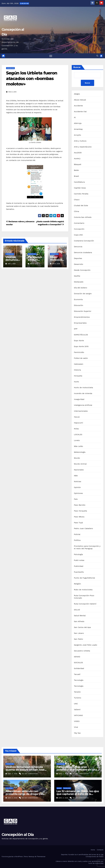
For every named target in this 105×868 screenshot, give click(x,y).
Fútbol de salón (81, 358)
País (76, 499)
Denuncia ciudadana (83, 252)
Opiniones (78, 493)
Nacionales (79, 470)
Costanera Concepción (84, 241)
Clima (76, 211)
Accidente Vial (80, 112)
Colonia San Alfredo (83, 217)
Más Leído (78, 446)
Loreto (77, 440)
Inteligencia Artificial (83, 405)
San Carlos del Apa (82, 627)
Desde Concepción (82, 270)
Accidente (78, 106)
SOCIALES (78, 663)
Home (93, 850)
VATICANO (78, 715)
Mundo (77, 458)
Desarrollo (79, 264)
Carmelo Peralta (81, 194)
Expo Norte (79, 341)
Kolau (76, 429)
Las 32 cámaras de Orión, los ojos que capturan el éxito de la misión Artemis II (78, 794)
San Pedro (78, 639)
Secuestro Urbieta (82, 651)
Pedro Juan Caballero (83, 528)
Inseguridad (79, 399)
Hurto (76, 382)
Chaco (77, 200)
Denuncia (78, 247)
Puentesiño (79, 572)
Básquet (78, 164)
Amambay (78, 129)
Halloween (79, 364)
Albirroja (78, 123)
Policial (77, 534)
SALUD (77, 610)
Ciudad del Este (81, 205)
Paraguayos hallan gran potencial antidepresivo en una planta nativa (77, 770)
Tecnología (79, 680)
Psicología (78, 554)
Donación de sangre (83, 294)
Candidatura (79, 182)
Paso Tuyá (78, 523)
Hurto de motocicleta (83, 388)
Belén (76, 170)
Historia (77, 370)
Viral (76, 727)
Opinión (77, 487)
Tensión (77, 692)
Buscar (77, 67)
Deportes (78, 258)
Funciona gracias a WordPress (12, 857)
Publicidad (79, 566)
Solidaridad (79, 668)
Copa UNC (78, 235)
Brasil (76, 176)
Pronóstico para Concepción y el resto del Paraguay (87, 547)
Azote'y (77, 158)
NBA (76, 476)
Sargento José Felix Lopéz (86, 645)
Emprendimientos (82, 317)
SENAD (77, 657)
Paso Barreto (80, 505)
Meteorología (80, 452)
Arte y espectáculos (83, 147)
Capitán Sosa (80, 188)
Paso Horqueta (80, 511)
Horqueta (78, 376)
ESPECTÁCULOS (81, 335)
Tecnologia (79, 686)
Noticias (78, 481)
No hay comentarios (30, 774)
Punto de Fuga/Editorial (84, 578)
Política (77, 540)
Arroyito (77, 135)
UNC (76, 704)
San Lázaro (79, 633)
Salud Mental (80, 616)
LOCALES (78, 434)
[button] (97, 56)
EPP (76, 329)
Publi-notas (79, 560)
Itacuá (77, 417)
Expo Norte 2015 (81, 346)
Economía (78, 299)
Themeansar (41, 857)
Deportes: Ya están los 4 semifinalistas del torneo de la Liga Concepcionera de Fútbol (82, 856)
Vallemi (77, 710)
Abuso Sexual (80, 100)
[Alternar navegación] (51, 56)
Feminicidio (79, 352)
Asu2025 (78, 153)
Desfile (77, 276)
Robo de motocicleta (83, 590)
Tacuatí (77, 674)
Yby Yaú (77, 733)
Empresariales (80, 323)
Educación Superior (83, 311)
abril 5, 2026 (13, 774)
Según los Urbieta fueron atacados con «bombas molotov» (32, 78)
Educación (79, 305)
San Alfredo (79, 621)
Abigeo (77, 94)
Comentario (79, 223)
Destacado (79, 282)
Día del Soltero (80, 288)
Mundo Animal (80, 464)
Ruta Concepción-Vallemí (85, 604)
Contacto (100, 850)
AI (75, 117)
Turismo (78, 698)
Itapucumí (78, 423)
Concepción (10, 68)
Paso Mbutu (79, 517)
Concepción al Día (18, 835)
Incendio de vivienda (83, 393)
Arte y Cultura (80, 141)
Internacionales (81, 411)
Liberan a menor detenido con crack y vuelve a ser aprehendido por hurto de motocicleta (79, 862)
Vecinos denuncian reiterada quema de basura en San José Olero (25, 770)
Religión (77, 584)
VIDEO (77, 721)
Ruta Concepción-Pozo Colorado (84, 597)
